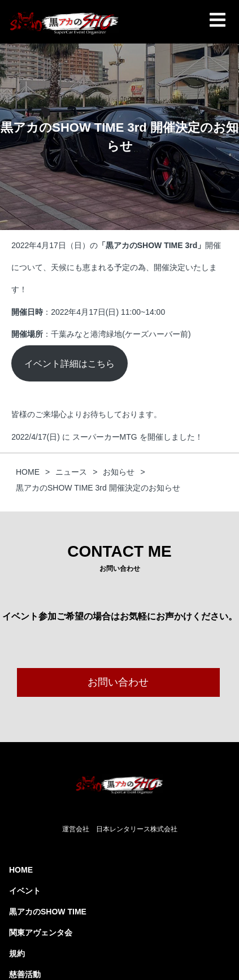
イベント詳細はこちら (69, 364)
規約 (17, 953)
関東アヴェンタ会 (41, 933)
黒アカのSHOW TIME (48, 912)
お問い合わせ (118, 682)
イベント (25, 891)
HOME (21, 870)
